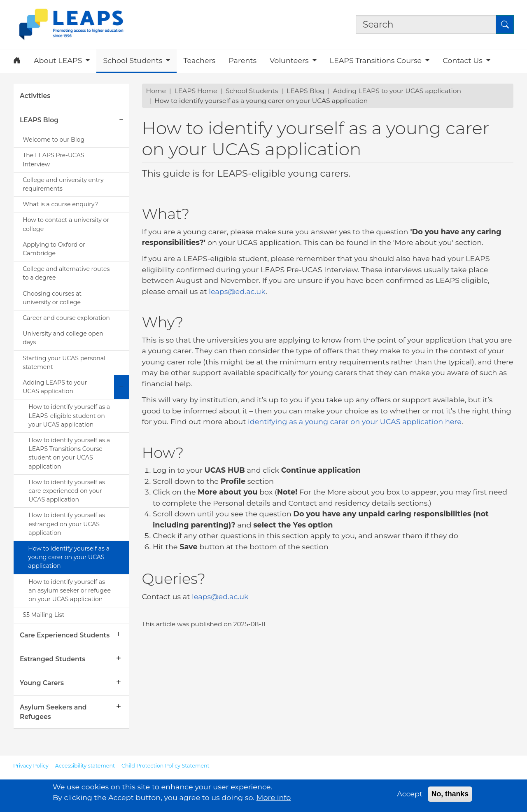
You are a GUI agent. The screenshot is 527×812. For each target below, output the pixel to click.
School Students (252, 91)
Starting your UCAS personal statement (64, 363)
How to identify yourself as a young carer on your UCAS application (69, 557)
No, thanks (450, 796)
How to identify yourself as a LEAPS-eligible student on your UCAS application (69, 415)
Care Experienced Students (65, 635)
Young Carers (42, 683)
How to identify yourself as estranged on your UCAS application (67, 524)
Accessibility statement (85, 766)
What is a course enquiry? (60, 204)
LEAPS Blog (39, 120)
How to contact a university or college (66, 224)
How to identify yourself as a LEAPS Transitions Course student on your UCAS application (69, 453)
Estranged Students (52, 659)
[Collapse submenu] (121, 120)
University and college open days (63, 338)
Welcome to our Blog (54, 140)
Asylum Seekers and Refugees (53, 712)
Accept (410, 796)
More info (274, 800)
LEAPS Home (196, 91)
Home (156, 91)
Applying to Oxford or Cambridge (54, 249)
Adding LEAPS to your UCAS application (55, 387)
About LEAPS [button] (59, 60)
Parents (243, 60)
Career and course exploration (66, 318)
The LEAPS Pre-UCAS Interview (53, 160)
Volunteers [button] (290, 60)
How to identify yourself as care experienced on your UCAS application (67, 491)
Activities (35, 96)
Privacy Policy (31, 766)
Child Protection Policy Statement (166, 766)
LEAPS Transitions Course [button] (377, 60)
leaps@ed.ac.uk (237, 291)
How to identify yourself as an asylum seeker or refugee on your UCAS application (70, 590)
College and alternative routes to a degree (66, 273)
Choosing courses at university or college (52, 298)
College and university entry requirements (63, 184)
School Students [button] (133, 60)
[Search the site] (426, 24)
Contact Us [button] (463, 60)
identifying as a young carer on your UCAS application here (355, 421)
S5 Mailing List (43, 615)
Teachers (199, 60)
